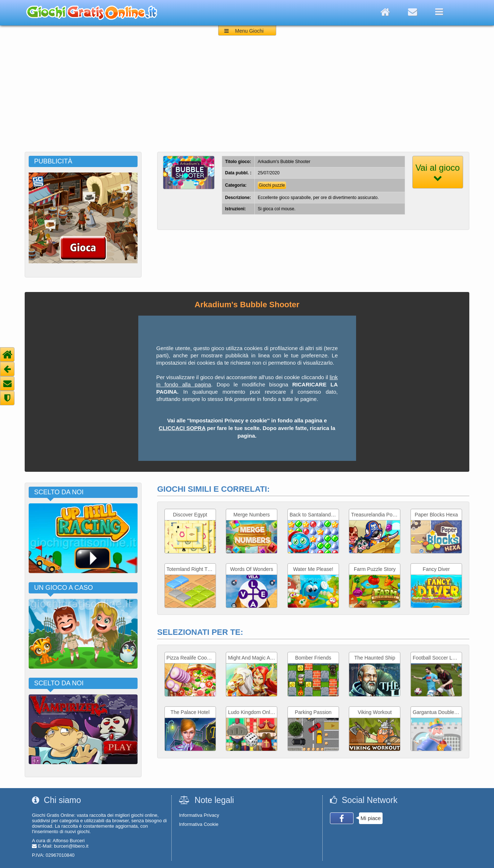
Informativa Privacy (199, 815)
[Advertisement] (247, 97)
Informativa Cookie (199, 824)
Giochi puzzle (272, 185)
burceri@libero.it (71, 846)
